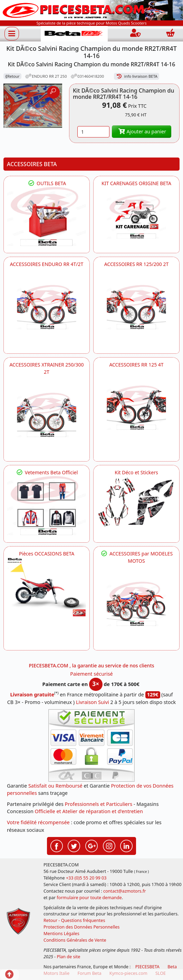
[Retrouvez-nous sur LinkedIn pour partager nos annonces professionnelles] (126, 845)
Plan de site (68, 957)
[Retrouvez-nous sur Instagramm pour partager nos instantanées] (109, 845)
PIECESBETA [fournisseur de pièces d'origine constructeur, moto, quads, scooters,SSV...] (147, 967)
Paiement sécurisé (91, 674)
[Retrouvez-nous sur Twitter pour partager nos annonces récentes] (74, 845)
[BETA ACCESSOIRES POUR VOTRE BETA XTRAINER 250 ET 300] (47, 415)
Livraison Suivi (93, 702)
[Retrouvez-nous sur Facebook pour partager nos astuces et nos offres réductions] (57, 845)
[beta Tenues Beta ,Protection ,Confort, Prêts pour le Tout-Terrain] (47, 506)
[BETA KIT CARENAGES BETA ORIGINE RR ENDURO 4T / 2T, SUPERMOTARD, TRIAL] (136, 216)
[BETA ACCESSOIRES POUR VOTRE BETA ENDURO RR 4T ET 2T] (47, 307)
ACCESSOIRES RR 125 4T (136, 365)
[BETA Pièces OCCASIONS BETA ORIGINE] (47, 587)
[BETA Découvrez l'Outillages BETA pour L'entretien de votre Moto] (47, 216)
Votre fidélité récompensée (38, 822)
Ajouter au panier (142, 131)
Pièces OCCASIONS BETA (47, 554)
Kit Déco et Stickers (136, 472)
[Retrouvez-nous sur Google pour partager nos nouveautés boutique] (91, 845)
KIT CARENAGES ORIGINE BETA (136, 183)
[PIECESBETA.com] (74, 34)
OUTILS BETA (47, 183)
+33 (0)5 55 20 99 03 (86, 878)
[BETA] (136, 604)
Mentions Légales (61, 934)
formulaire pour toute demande (89, 898)
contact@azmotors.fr (125, 891)
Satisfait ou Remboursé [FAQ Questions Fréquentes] (55, 786)
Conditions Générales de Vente (75, 940)
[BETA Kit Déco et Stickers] (136, 502)
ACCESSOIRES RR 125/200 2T (136, 264)
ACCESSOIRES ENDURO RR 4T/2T (47, 264)
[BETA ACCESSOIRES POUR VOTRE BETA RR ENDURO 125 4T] (136, 408)
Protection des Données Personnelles (81, 927)
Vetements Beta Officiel (47, 472)
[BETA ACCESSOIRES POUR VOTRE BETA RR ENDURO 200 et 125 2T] (136, 307)
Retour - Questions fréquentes (74, 920)
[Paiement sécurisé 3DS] (91, 745)
